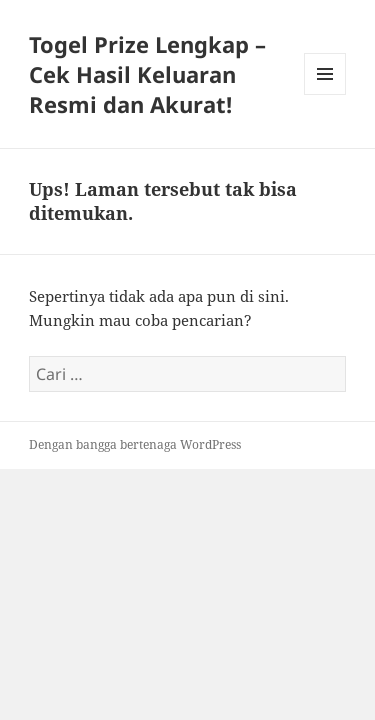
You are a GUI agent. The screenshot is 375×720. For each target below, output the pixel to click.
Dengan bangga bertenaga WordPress (135, 444)
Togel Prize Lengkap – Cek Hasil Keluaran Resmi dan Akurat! (147, 74)
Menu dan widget (325, 94)
